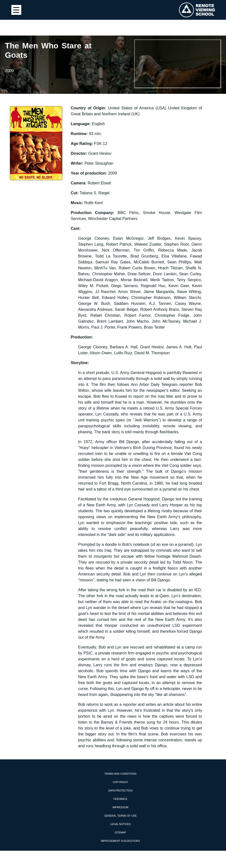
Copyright (120, 782)
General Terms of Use (120, 816)
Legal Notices (120, 824)
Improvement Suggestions (120, 841)
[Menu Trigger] (16, 10)
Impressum (120, 807)
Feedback (121, 799)
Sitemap (120, 832)
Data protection (120, 790)
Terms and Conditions (120, 774)
